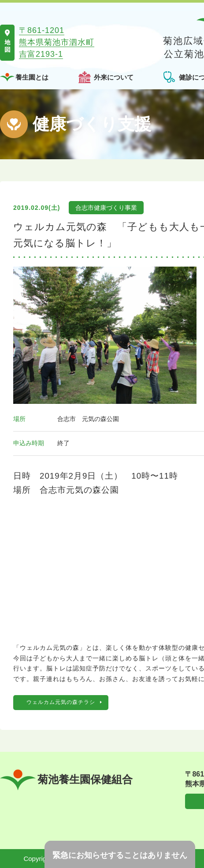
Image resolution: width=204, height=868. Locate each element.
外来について (114, 77)
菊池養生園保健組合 (66, 780)
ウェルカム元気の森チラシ (61, 702)
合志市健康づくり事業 (106, 208)
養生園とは (32, 77)
